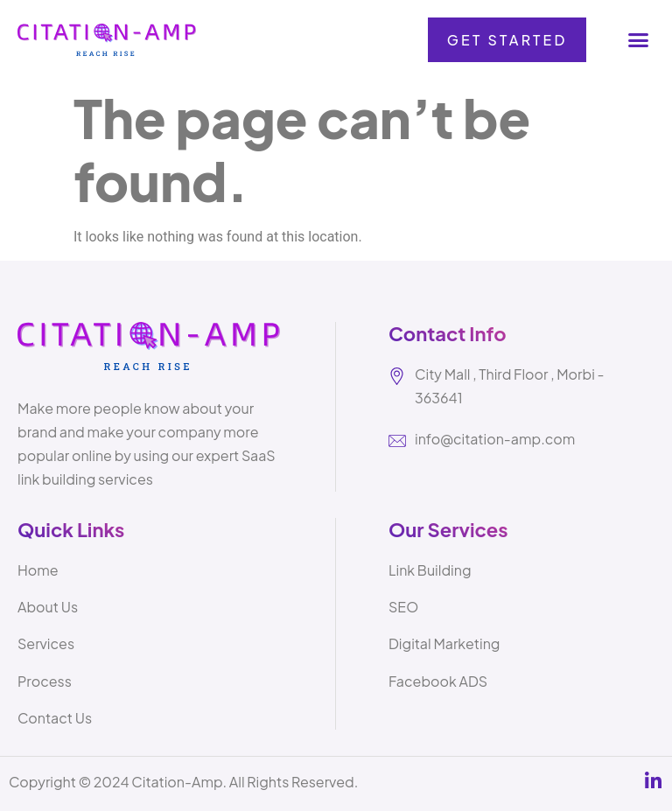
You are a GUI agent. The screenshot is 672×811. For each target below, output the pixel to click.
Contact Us (55, 718)
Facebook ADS (438, 681)
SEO (403, 607)
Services (46, 643)
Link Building (430, 570)
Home (38, 570)
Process (45, 681)
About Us (48, 607)
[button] (638, 40)
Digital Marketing (444, 643)
